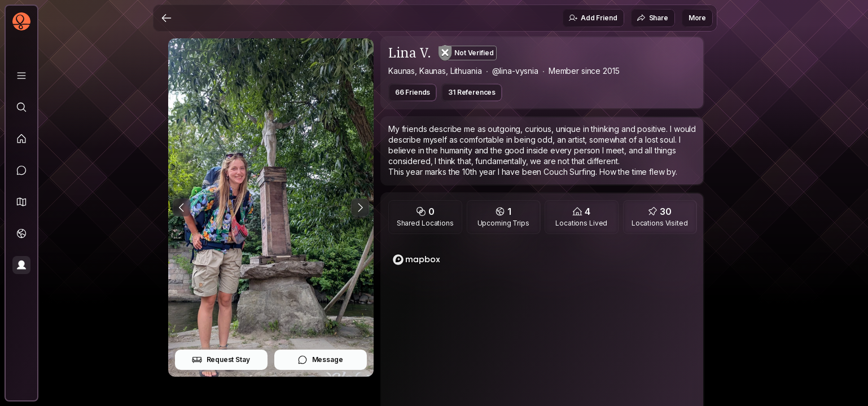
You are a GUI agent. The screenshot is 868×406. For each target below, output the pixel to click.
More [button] (697, 18)
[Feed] (21, 139)
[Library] (21, 76)
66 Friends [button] (413, 92)
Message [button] (320, 360)
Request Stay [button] (221, 360)
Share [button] (652, 18)
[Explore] (21, 107)
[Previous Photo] (182, 208)
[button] (21, 202)
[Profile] (21, 265)
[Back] (166, 18)
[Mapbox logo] (417, 260)
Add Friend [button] (593, 18)
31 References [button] (472, 92)
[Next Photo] (360, 208)
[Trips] (21, 233)
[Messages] (21, 170)
